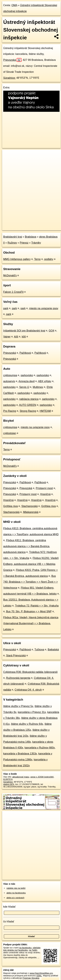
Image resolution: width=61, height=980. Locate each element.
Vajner (7, 337)
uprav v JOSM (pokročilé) (42, 777)
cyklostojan (10, 433)
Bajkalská (53, 650)
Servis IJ (24, 387)
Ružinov (12, 243)
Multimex (38, 387)
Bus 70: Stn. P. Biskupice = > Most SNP (29, 611)
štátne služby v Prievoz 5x (18, 706)
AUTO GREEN (28, 405)
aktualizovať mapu (21, 777)
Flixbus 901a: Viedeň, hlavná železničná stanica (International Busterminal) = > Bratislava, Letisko (31, 623)
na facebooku (25, 948)
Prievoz (24, 243)
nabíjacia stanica (29, 399)
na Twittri (33, 950)
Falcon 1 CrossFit (13, 292)
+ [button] (8, 155)
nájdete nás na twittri (16, 888)
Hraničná (45, 494)
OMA (14, 5)
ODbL (39, 976)
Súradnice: (9, 78)
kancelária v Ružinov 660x (40, 748)
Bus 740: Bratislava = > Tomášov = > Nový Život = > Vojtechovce (31, 582)
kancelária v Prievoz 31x (32, 712)
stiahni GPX (9, 784)
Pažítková (25, 353)
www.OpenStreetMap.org (41, 973)
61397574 (8, 779)
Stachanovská (30, 506)
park (6, 308)
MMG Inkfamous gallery (17, 259)
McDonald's (10, 275)
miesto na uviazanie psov (44, 308)
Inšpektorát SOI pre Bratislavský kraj (24, 331)
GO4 (51, 331)
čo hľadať (9, 922)
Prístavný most (44, 488)
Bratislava (30, 237)
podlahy (49, 259)
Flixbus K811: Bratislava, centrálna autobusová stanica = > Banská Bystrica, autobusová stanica (27, 546)
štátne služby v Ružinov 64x (27, 724)
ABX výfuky (45, 381)
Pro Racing (10, 411)
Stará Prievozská (16, 656)
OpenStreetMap (26, 225)
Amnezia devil (27, 381)
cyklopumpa (10, 375)
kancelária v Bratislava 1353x (20, 754)
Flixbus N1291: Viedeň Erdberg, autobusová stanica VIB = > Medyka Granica (31, 564)
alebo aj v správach (15, 898)
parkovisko (27, 375)
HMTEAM (45, 411)
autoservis (9, 381)
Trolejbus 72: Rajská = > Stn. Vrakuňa (37, 606)
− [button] (8, 160)
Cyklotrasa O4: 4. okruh (28, 690)
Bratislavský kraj (13, 237)
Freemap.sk (43, 225)
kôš (16, 337)
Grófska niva (11, 506)
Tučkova (39, 650)
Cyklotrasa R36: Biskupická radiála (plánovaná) (30, 672)
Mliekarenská (31, 512)
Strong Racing (28, 411)
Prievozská (12, 60)
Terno (37, 259)
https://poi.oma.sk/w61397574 (16, 228)
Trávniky (36, 243)
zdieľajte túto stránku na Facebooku (22, 949)
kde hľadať (9, 907)
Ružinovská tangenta (18, 678)
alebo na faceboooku (16, 893)
